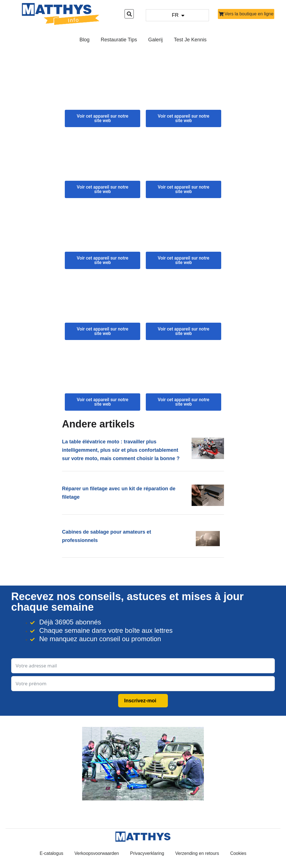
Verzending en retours (197, 853)
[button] (129, 14)
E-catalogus (52, 853)
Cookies (238, 853)
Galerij (156, 40)
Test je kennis (190, 40)
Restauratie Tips (119, 40)
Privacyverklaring (147, 853)
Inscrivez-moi (140, 701)
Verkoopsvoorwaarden (97, 853)
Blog (84, 40)
